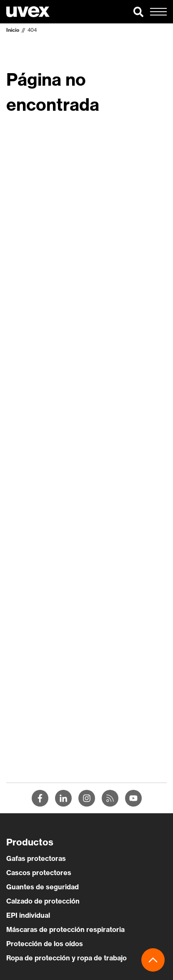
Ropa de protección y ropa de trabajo (66, 958)
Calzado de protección (43, 901)
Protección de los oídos (45, 944)
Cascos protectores (39, 873)
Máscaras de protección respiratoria (65, 929)
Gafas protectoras (36, 858)
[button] (138, 12)
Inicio (13, 30)
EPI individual (28, 915)
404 (32, 30)
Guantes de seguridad (43, 887)
